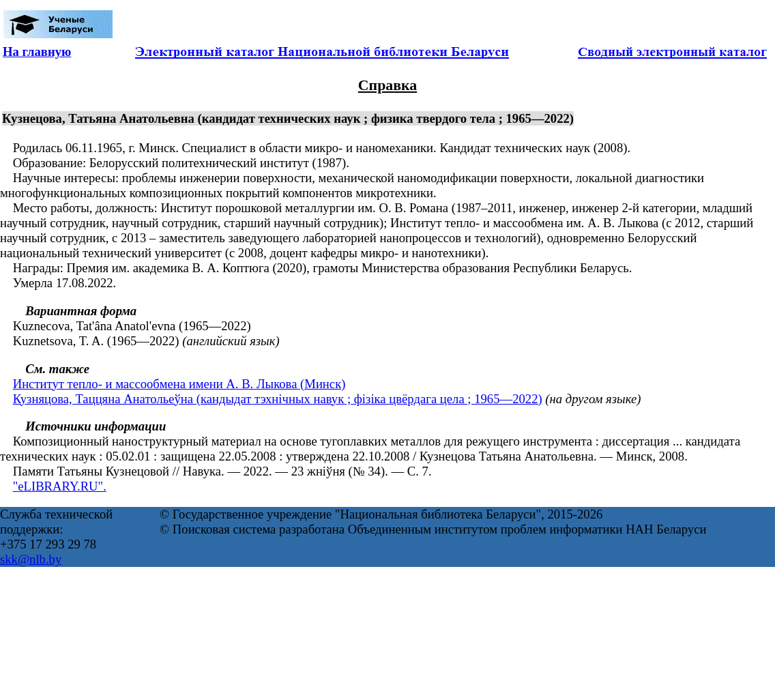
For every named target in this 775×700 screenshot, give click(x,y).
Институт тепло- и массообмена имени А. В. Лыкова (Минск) (179, 384)
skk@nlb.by (31, 559)
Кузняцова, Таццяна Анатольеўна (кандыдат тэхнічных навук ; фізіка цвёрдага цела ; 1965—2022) (278, 399)
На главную (37, 52)
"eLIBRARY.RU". (60, 486)
